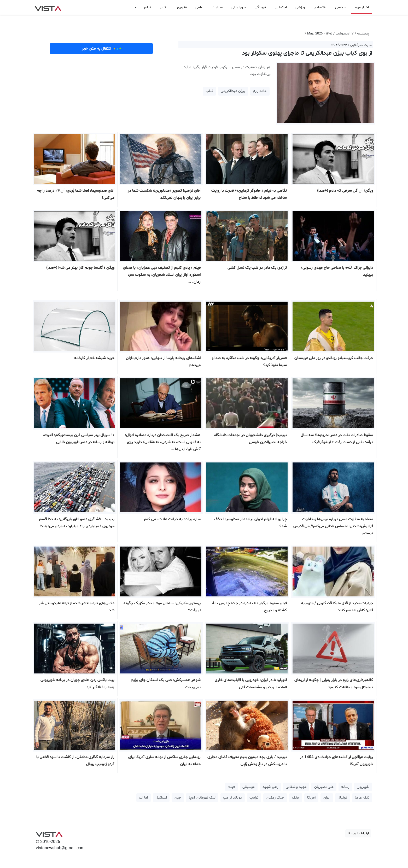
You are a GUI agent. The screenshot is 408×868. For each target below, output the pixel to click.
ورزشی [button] (300, 7)
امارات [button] (143, 798)
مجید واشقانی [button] (296, 787)
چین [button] (178, 798)
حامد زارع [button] (260, 91)
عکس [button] (164, 7)
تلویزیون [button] (363, 787)
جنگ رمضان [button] (275, 798)
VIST (48, 7)
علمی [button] (199, 7)
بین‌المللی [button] (239, 7)
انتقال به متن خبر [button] (101, 49)
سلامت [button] (217, 7)
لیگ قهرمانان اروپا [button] (202, 798)
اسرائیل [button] (161, 798)
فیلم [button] (148, 7)
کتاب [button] (209, 91)
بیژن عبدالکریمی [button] (233, 91)
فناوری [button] (182, 7)
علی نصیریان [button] (324, 787)
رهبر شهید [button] (270, 787)
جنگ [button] (296, 798)
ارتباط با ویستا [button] (358, 833)
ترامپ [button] (254, 798)
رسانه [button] (345, 787)
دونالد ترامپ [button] (232, 798)
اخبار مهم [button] (362, 7)
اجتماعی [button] (281, 7)
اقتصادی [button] (320, 7)
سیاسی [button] (341, 7)
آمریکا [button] (311, 798)
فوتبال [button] (342, 798)
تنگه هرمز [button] (362, 798)
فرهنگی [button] (260, 7)
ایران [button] (327, 798)
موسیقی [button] (249, 787)
